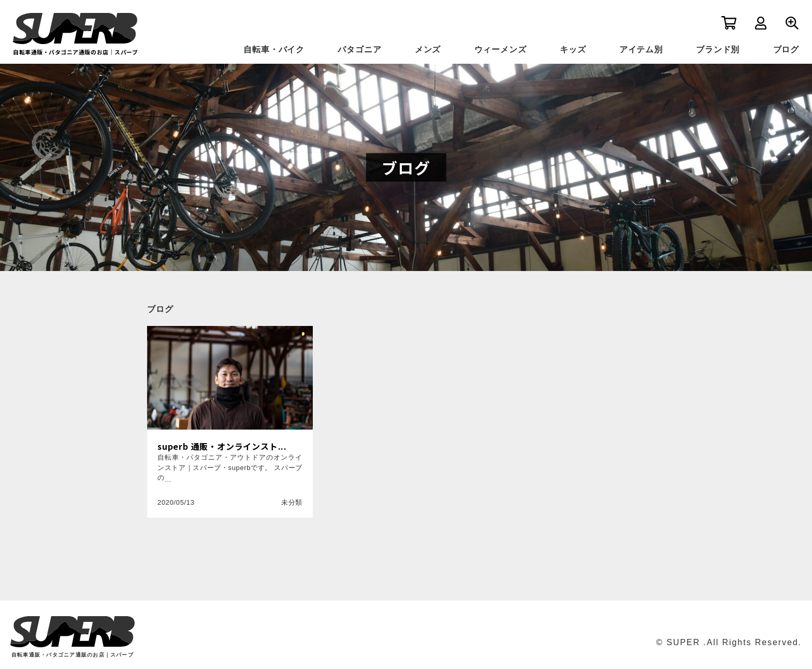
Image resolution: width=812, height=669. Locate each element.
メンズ (428, 49)
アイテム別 (641, 49)
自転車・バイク (274, 49)
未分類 (292, 502)
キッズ (573, 49)
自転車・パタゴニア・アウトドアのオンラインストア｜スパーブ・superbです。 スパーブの (230, 467)
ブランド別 (718, 49)
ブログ (786, 49)
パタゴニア (359, 49)
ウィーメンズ (501, 49)
